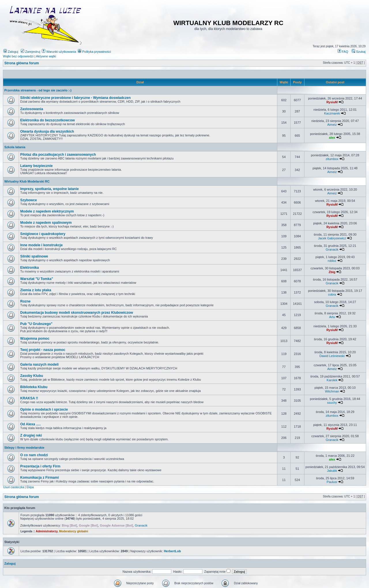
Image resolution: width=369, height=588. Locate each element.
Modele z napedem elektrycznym (47, 211)
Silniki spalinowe (34, 256)
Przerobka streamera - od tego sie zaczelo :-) (38, 90)
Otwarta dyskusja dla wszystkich (47, 131)
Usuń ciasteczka (14, 487)
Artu (332, 317)
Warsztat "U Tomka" (37, 279)
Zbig (332, 272)
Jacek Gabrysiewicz (332, 238)
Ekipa (30, 487)
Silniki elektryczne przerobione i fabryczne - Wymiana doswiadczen (75, 98)
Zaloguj (11, 52)
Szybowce (29, 200)
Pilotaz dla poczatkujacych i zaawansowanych (58, 155)
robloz (332, 261)
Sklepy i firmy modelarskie (24, 448)
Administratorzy (47, 531)
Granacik (332, 249)
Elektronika (30, 268)
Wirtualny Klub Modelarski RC (27, 181)
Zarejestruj (30, 52)
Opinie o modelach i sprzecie (44, 409)
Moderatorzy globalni (74, 531)
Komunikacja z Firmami (39, 478)
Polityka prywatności (94, 52)
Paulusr (332, 482)
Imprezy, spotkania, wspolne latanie (49, 189)
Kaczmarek (332, 113)
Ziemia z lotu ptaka (36, 290)
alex (332, 138)
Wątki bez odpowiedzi (18, 56)
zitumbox (332, 159)
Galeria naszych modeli (39, 365)
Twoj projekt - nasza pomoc (43, 350)
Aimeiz (332, 125)
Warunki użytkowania (59, 52)
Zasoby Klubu (32, 376)
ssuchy (332, 403)
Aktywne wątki (46, 56)
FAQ (343, 52)
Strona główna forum (22, 63)
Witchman (332, 391)
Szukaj (359, 52)
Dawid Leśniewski (332, 356)
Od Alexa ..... (31, 424)
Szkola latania (15, 147)
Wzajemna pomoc (35, 339)
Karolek (332, 380)
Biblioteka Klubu (34, 387)
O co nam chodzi (34, 455)
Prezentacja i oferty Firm (40, 466)
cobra (332, 294)
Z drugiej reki (31, 435)
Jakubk (332, 471)
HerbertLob (172, 551)
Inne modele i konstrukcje (41, 245)
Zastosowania (32, 109)
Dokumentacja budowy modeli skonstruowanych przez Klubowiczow (77, 313)
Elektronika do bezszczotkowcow (47, 120)
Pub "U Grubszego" (36, 324)
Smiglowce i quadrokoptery (43, 234)
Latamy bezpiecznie (36, 166)
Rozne (25, 301)
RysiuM (332, 102)
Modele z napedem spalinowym (46, 223)
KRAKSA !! (29, 398)
